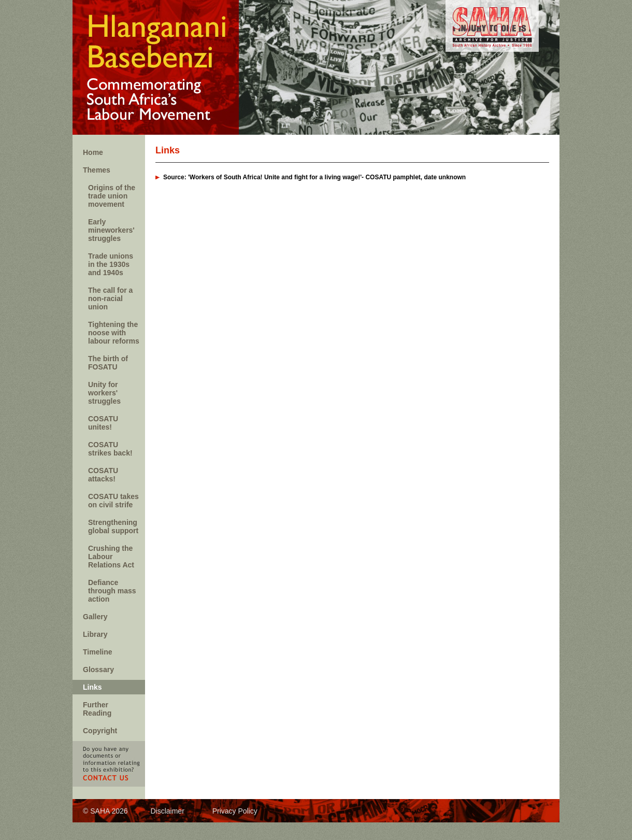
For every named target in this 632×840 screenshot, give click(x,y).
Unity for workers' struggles (104, 393)
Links (92, 687)
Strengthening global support (113, 526)
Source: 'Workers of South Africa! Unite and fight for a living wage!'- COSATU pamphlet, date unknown (314, 177)
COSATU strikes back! (110, 449)
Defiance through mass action (112, 591)
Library (95, 634)
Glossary (98, 670)
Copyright (100, 731)
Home (93, 152)
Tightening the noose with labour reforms (114, 333)
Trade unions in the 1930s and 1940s (111, 264)
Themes (97, 170)
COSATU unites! (103, 423)
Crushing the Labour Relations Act (111, 557)
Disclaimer (167, 811)
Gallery (95, 617)
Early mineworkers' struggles (111, 230)
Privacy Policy (235, 811)
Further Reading (97, 709)
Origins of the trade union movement (112, 196)
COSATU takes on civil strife (113, 501)
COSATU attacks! (103, 475)
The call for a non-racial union (110, 298)
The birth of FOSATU (108, 363)
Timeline (98, 652)
